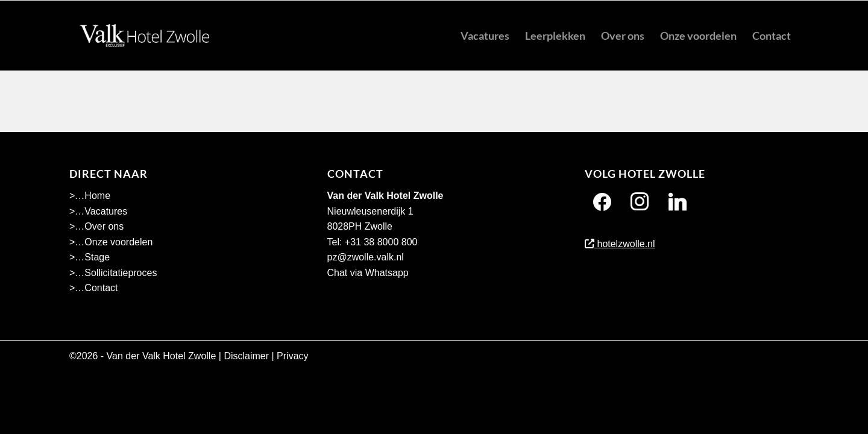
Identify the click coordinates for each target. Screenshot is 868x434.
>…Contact (93, 288)
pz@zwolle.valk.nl (366, 257)
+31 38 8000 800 (381, 242)
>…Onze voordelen (111, 242)
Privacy (292, 356)
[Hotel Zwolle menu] (144, 36)
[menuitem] (485, 36)
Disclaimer (246, 356)
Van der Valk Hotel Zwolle (162, 356)
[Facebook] (602, 202)
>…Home (90, 196)
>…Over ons (96, 226)
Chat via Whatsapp (368, 273)
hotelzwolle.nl (620, 244)
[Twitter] (678, 202)
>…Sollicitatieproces (113, 273)
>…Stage (90, 257)
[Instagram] (640, 202)
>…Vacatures (98, 211)
